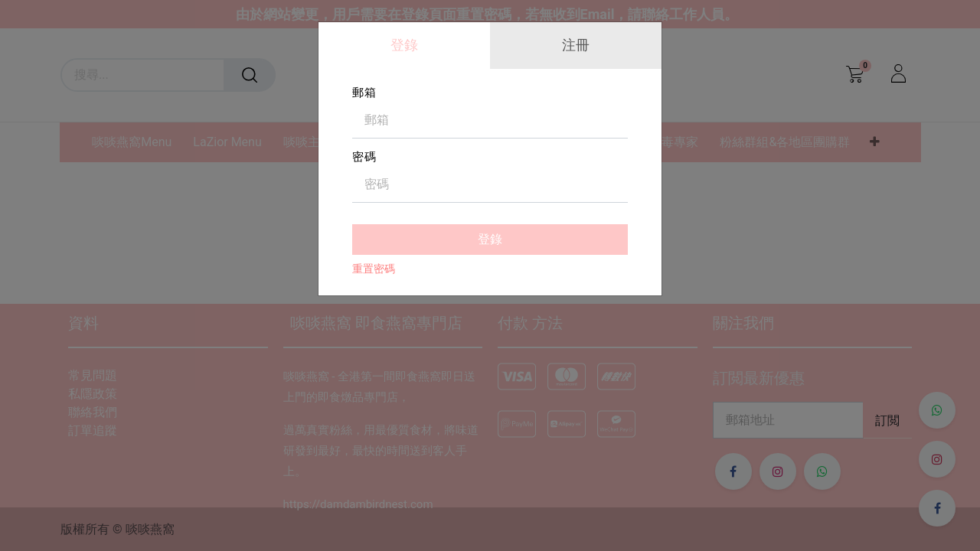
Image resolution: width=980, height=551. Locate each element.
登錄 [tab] (404, 45)
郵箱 (364, 93)
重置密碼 (374, 269)
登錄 (490, 239)
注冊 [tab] (576, 45)
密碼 (364, 157)
